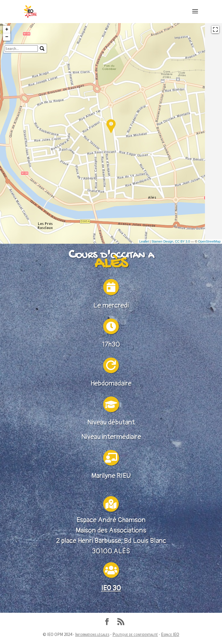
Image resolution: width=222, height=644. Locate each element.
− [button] (7, 88)
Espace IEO (170, 634)
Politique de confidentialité (135, 634)
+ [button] (7, 81)
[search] (21, 100)
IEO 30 (111, 599)
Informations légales (92, 634)
